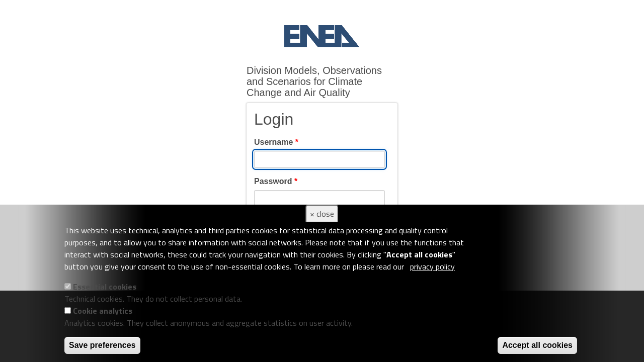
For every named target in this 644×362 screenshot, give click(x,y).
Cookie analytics (103, 311)
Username (276, 142)
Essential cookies (105, 287)
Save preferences (102, 345)
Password (276, 181)
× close (322, 214)
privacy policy (432, 266)
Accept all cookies (537, 345)
